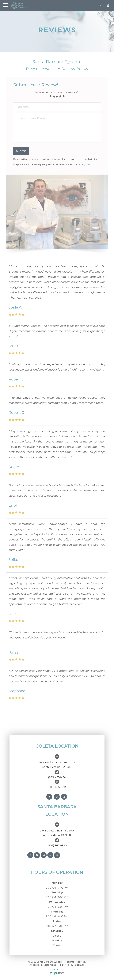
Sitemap (80, 965)
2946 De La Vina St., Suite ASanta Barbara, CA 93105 (57, 833)
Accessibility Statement (43, 965)
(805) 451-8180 (57, 777)
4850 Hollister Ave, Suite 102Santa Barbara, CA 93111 (57, 765)
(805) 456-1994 (57, 787)
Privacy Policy (85, 164)
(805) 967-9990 (57, 845)
